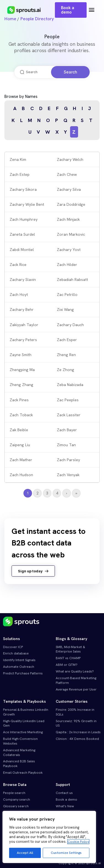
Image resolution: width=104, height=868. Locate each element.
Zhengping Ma (22, 370)
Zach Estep (20, 174)
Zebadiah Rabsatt (72, 280)
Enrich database (16, 653)
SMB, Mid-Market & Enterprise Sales (70, 649)
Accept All (25, 853)
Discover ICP (13, 647)
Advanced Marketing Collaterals (19, 752)
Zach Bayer (67, 430)
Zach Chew (67, 174)
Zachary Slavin (23, 280)
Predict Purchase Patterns (23, 673)
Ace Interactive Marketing (23, 732)
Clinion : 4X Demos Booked (77, 739)
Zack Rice (18, 265)
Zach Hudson (21, 475)
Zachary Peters (23, 340)
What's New (65, 806)
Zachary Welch (70, 159)
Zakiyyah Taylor (24, 325)
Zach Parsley (68, 460)
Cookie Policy (78, 842)
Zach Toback (21, 415)
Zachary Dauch (70, 325)
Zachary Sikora (23, 189)
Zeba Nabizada (70, 385)
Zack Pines (19, 400)
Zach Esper (67, 340)
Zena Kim (18, 159)
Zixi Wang (65, 309)
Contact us (64, 793)
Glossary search (16, 806)
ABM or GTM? (67, 665)
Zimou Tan (66, 445)
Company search (17, 800)
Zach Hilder (67, 265)
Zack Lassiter (69, 415)
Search (70, 72)
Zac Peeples (68, 400)
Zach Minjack (68, 219)
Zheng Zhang (22, 385)
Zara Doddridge (71, 204)
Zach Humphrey (24, 219)
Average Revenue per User (76, 689)
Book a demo (68, 10)
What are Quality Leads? (75, 671)
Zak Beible (19, 430)
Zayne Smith (21, 355)
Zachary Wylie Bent (27, 204)
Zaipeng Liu (20, 445)
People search (14, 793)
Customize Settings (66, 853)
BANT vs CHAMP (68, 658)
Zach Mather (21, 460)
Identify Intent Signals (19, 660)
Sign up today (33, 571)
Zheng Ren (66, 355)
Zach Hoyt (19, 295)
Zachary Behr (22, 309)
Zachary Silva (69, 189)
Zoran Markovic (71, 234)
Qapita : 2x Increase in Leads (78, 732)
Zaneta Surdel (22, 234)
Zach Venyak (68, 475)
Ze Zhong (66, 370)
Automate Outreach (19, 667)
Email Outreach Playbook (23, 773)
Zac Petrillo (67, 295)
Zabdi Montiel (22, 250)
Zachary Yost (69, 250)
